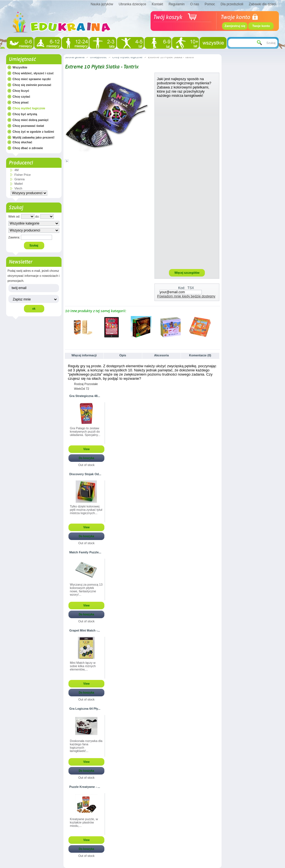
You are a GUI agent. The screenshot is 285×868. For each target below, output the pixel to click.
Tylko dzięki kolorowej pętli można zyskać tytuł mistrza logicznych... (86, 510)
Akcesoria (162, 355)
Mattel (19, 184)
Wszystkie (20, 67)
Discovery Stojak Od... (85, 474)
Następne (218, 327)
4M (17, 170)
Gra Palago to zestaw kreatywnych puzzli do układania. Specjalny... (85, 431)
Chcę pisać (21, 102)
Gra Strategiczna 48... (85, 396)
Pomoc (210, 4)
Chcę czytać (21, 97)
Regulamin (177, 4)
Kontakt (157, 4)
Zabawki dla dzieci (262, 4)
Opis (123, 355)
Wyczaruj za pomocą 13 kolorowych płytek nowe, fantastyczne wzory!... (86, 590)
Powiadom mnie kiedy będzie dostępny (186, 296)
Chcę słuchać (22, 142)
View (86, 449)
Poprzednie (66, 327)
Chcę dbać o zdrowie (28, 148)
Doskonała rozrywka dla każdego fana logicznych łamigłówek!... (86, 746)
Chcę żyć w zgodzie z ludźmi (33, 132)
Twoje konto (261, 26)
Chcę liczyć (21, 91)
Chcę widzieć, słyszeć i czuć (33, 73)
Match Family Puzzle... (85, 552)
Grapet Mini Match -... (85, 630)
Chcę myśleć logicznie (29, 108)
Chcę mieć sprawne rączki (32, 79)
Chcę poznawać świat (28, 126)
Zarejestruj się (235, 26)
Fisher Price (23, 175)
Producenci (21, 163)
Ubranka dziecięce (132, 4)
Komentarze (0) (200, 355)
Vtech (18, 188)
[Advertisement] (187, 183)
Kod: (182, 288)
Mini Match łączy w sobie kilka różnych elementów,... (83, 666)
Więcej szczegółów (187, 273)
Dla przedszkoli (232, 4)
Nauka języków (102, 4)
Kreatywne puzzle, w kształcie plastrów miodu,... (84, 822)
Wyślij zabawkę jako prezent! (34, 137)
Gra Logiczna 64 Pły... (85, 709)
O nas (195, 4)
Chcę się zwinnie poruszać (32, 85)
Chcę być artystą (25, 114)
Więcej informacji (84, 355)
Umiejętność (22, 59)
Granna (20, 179)
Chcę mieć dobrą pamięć (31, 120)
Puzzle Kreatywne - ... (85, 787)
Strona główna (75, 57)
